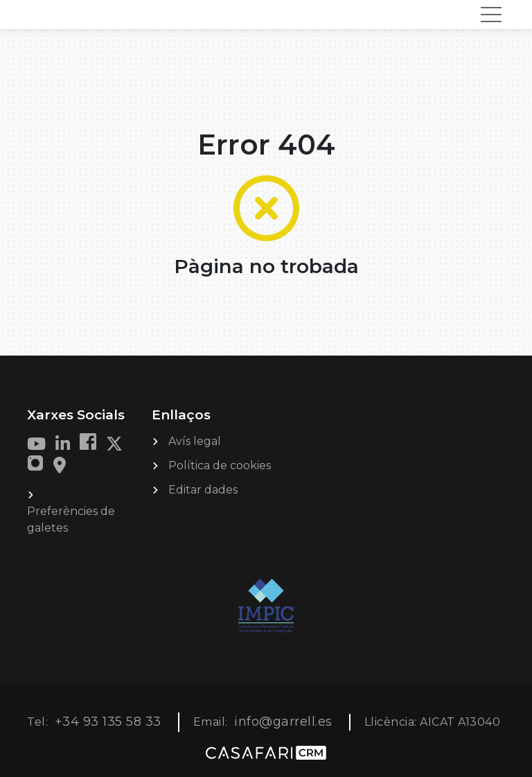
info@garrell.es (283, 722)
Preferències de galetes (71, 520)
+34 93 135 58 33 (108, 722)
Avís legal (195, 441)
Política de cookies (220, 465)
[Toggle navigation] (491, 15)
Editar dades (203, 490)
